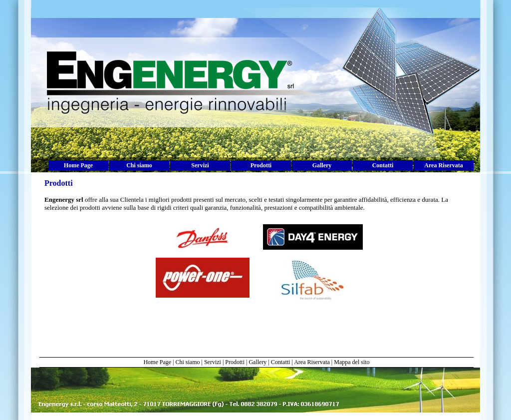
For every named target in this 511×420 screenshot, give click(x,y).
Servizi (200, 165)
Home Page (78, 165)
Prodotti (261, 165)
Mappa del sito (352, 362)
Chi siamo (139, 165)
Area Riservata (443, 165)
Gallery (322, 165)
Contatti (383, 165)
